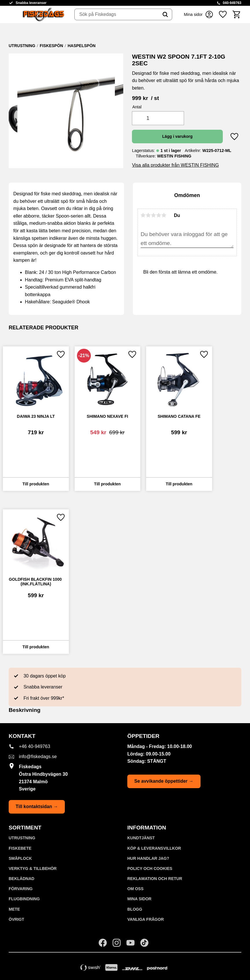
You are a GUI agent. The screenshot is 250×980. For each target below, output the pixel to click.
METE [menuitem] (14, 909)
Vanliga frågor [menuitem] (146, 919)
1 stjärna (143, 215)
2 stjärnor (148, 215)
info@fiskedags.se (38, 757)
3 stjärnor (154, 215)
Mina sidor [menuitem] (139, 899)
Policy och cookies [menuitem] (150, 868)
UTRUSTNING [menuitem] (22, 838)
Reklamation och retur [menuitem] (155, 879)
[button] (223, 14)
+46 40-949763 (34, 746)
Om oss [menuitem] (135, 889)
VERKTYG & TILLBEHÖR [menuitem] (33, 868)
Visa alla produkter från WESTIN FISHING (175, 165)
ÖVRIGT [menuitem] (16, 919)
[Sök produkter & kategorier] (117, 14)
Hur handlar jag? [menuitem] (148, 858)
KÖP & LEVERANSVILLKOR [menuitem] (154, 848)
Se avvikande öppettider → (164, 781)
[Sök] (165, 14)
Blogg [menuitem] (135, 909)
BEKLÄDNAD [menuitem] (22, 879)
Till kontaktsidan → (37, 807)
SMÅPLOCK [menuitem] (20, 858)
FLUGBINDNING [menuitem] (24, 899)
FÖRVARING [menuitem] (21, 889)
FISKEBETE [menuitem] (20, 848)
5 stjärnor (164, 215)
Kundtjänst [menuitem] (141, 838)
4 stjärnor (159, 215)
